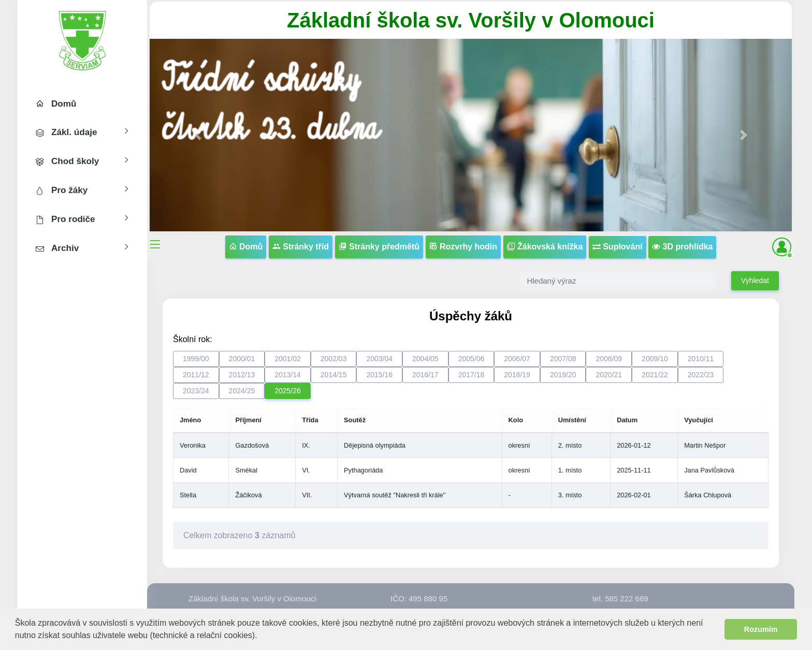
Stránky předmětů (379, 247)
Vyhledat (755, 280)
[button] (261, 636)
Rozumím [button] (761, 629)
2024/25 (242, 391)
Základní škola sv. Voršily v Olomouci (471, 20)
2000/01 (242, 359)
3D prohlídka (682, 247)
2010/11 (701, 359)
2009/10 (655, 359)
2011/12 (196, 375)
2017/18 (472, 375)
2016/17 (425, 375)
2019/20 (563, 375)
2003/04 (379, 359)
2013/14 (288, 375)
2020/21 (609, 375)
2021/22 (655, 375)
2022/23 (701, 375)
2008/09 (609, 359)
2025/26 (288, 391)
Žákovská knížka (545, 247)
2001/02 (288, 359)
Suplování (618, 247)
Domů (246, 247)
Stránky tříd (301, 247)
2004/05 (425, 359)
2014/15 (334, 375)
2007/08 (563, 359)
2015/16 (379, 375)
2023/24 (196, 391)
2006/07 (517, 359)
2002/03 (334, 359)
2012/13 (242, 375)
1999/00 (196, 359)
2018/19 (517, 375)
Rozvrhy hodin (463, 247)
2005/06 (472, 359)
